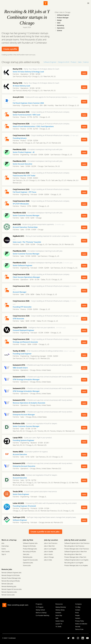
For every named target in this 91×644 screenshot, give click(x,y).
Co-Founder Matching (42, 615)
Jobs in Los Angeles (50, 549)
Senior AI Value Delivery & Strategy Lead (28, 72)
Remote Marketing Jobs (9, 586)
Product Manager (63, 18)
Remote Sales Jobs (7, 584)
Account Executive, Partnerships (25, 227)
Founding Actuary (20, 138)
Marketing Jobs (28, 557)
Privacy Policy (80, 621)
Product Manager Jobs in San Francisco (77, 549)
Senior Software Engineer (23, 265)
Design (59, 20)
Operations (61, 28)
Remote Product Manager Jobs (11, 578)
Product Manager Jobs (30, 549)
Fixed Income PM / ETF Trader (24, 176)
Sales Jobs (26, 554)
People (77, 615)
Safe (57, 618)
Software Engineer (63, 15)
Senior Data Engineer (21, 494)
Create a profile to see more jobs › (45, 532)
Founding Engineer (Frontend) (24, 506)
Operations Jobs (28, 563)
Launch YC (59, 624)
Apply (84, 73)
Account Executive (20, 454)
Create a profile (10, 49)
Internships (5, 546)
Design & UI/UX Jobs (29, 546)
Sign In (4, 554)
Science (60, 30)
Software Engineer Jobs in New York (76, 552)
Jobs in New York (49, 546)
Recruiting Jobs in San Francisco (74, 546)
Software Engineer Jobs (30, 543)
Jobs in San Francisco (51, 543)
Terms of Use (79, 629)
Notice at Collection (81, 624)
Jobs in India (48, 560)
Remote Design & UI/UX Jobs (11, 575)
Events (4, 549)
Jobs (3, 543)
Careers (78, 618)
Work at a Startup (41, 613)
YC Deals (58, 627)
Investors (58, 613)
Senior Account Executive (22, 164)
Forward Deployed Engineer (23, 330)
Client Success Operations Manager (26, 277)
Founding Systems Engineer (23, 440)
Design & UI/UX (64, 62)
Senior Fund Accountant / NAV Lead (26, 115)
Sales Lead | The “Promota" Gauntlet (27, 242)
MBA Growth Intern (20, 368)
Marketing (60, 25)
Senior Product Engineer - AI (24, 152)
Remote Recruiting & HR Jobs (11, 581)
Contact (78, 610)
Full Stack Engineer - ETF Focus (25, 192)
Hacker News (60, 621)
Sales (59, 23)
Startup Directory (61, 607)
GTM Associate (18, 319)
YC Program (40, 607)
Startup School (40, 610)
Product (73, 62)
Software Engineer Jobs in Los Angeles (76, 560)
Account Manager (20, 292)
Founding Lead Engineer (22, 354)
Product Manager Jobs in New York (75, 557)
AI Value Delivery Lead (21, 86)
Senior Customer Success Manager (26, 215)
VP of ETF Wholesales (21, 204)
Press (77, 613)
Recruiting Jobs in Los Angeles (74, 563)
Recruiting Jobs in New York (73, 554)
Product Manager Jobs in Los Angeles (76, 565)
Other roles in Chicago (63, 12)
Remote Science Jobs (8, 595)
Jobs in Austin (48, 554)
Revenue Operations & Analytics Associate (29, 403)
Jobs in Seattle (49, 552)
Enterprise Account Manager (24, 415)
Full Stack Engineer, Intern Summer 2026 (28, 103)
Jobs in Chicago (49, 557)
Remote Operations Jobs (9, 592)
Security (78, 627)
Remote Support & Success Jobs (12, 589)
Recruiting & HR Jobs (29, 552)
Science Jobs (27, 565)
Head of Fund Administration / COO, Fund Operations (33, 126)
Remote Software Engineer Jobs (11, 573)
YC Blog (78, 607)
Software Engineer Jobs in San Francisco (77, 543)
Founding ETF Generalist (22, 307)
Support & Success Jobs (30, 560)
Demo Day (59, 615)
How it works (6, 552)
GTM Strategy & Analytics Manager (26, 379)
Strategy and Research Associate (25, 342)
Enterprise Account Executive (24, 466)
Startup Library (60, 610)
